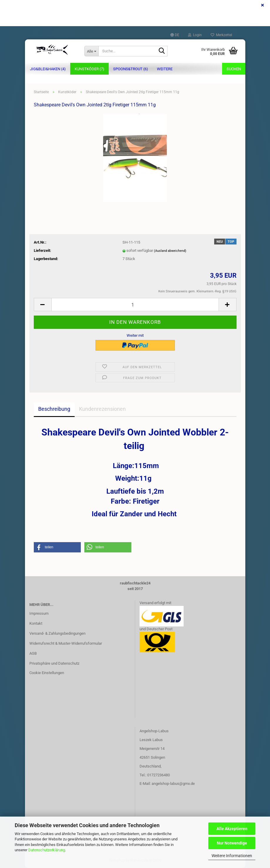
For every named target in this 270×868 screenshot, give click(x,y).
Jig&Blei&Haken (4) (48, 69)
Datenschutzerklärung (47, 850)
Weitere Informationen (232, 856)
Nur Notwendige (232, 843)
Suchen (234, 69)
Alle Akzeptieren (232, 829)
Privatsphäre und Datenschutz (54, 663)
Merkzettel (221, 35)
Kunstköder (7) (89, 69)
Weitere (165, 69)
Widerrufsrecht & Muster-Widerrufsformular (66, 643)
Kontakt (36, 623)
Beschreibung (54, 409)
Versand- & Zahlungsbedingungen (57, 633)
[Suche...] (91, 51)
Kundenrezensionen (102, 409)
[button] (175, 35)
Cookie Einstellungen (47, 673)
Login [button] (195, 35)
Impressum (39, 613)
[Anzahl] (135, 305)
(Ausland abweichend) (170, 251)
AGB (33, 653)
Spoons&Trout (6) (131, 69)
